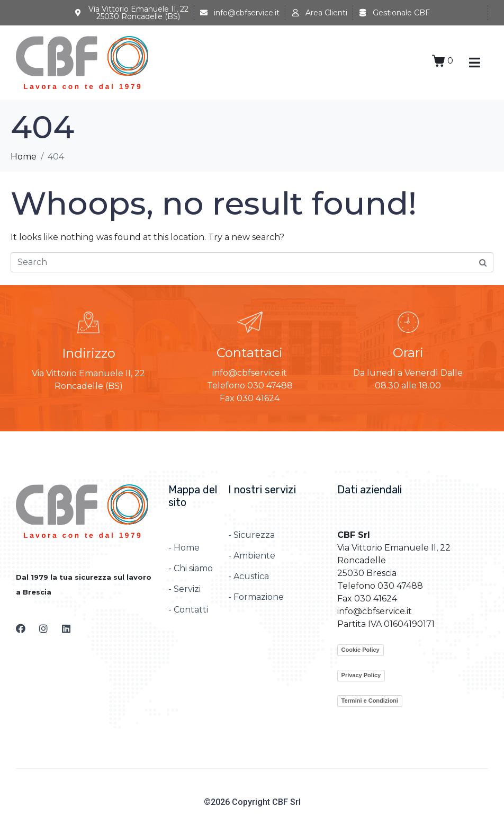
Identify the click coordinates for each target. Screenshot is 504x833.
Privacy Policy (361, 675)
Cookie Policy (361, 650)
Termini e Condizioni (370, 701)
